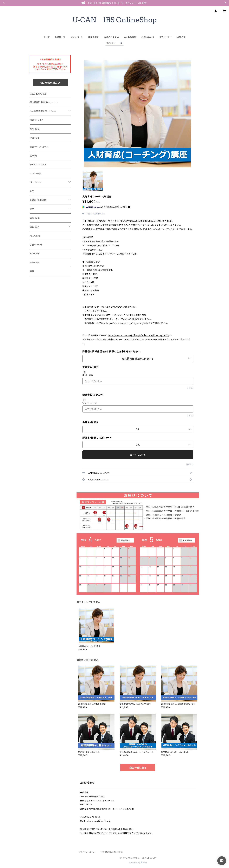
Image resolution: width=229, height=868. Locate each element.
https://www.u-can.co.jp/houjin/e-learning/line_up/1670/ (138, 335)
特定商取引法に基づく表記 (112, 852)
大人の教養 (35, 236)
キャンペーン (77, 37)
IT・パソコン (36, 182)
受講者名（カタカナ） (93, 395)
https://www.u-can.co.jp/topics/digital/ (127, 323)
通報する (190, 464)
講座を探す (93, 37)
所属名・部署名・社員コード (97, 438)
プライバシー (166, 37)
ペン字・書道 (36, 173)
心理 (32, 191)
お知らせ (181, 37)
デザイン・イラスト (38, 165)
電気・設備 (35, 218)
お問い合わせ (148, 37)
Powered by (138, 863)
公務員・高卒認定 (38, 200)
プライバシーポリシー (87, 852)
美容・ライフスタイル (39, 147)
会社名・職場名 (90, 422)
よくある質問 (130, 37)
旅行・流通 (35, 227)
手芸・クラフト (36, 245)
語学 (32, 209)
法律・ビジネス (37, 120)
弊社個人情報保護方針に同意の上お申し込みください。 (112, 351)
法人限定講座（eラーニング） (43, 111)
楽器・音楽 (35, 262)
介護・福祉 (35, 138)
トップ (47, 37)
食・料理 (34, 156)
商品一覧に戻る (138, 768)
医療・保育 (35, 129)
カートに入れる (138, 455)
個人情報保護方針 (50, 83)
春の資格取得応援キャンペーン (44, 102)
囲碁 (32, 271)
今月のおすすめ (111, 37)
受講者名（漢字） (91, 367)
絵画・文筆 (35, 254)
